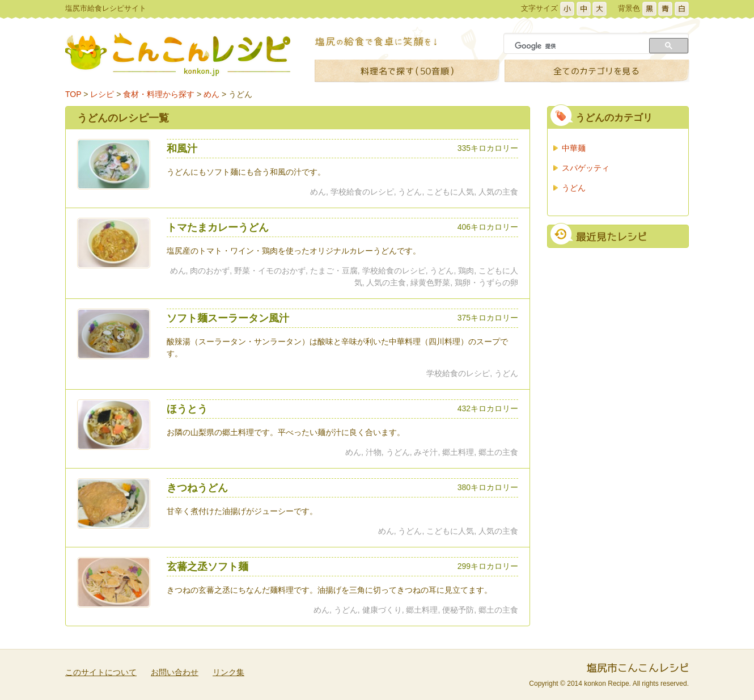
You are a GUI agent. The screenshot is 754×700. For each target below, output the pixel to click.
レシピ (102, 94)
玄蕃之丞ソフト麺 (207, 567)
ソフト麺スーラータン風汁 (228, 318)
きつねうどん (197, 488)
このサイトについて (101, 672)
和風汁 (182, 149)
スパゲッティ (586, 168)
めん (211, 94)
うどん (240, 94)
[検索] (578, 46)
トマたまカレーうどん (218, 227)
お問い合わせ (175, 672)
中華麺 (574, 148)
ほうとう (187, 409)
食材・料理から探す (159, 94)
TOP (73, 94)
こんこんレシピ (178, 54)
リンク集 (228, 672)
